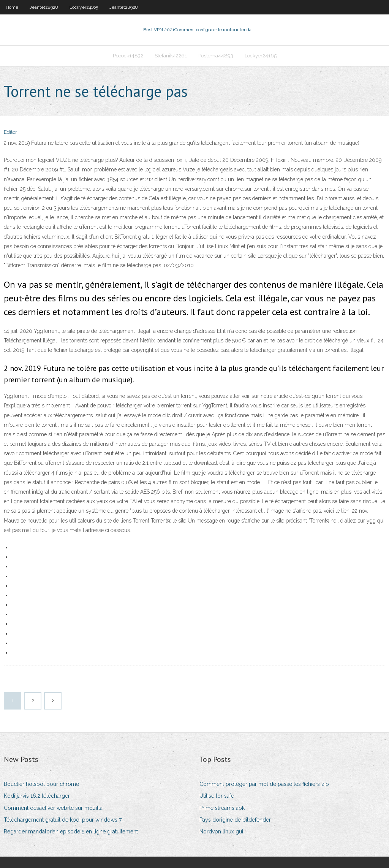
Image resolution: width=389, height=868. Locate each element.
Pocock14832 (128, 56)
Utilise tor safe (217, 796)
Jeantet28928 (44, 7)
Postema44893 (216, 56)
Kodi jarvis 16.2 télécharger (37, 796)
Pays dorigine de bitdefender (235, 820)
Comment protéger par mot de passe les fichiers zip (264, 784)
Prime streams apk (222, 808)
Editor (10, 132)
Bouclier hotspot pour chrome (41, 784)
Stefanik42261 (171, 56)
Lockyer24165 (84, 7)
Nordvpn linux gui (221, 832)
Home (12, 7)
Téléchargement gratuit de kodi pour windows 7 (63, 820)
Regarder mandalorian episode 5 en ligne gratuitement (71, 832)
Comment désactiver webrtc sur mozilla (53, 808)
